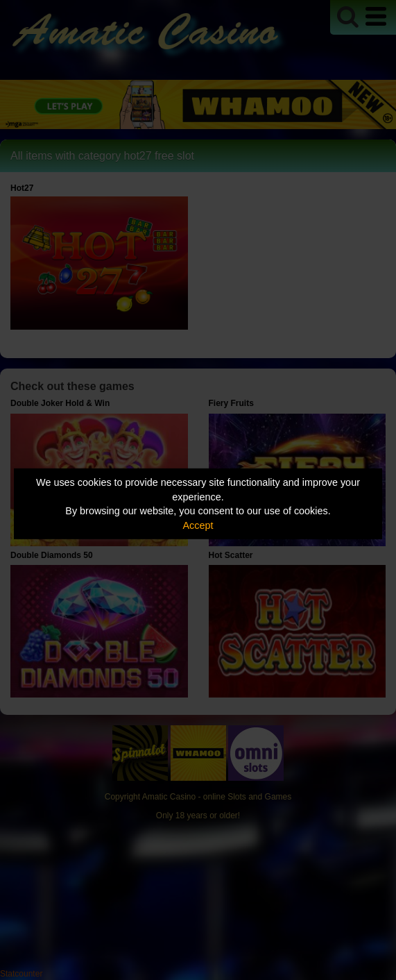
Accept (198, 525)
